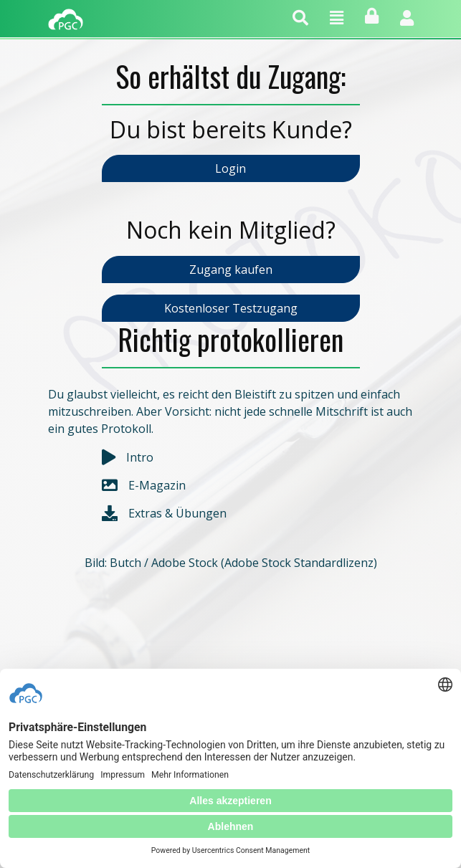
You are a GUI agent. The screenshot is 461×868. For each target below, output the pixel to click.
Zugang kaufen (231, 270)
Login (230, 168)
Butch (125, 563)
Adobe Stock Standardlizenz (299, 563)
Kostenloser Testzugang (231, 308)
